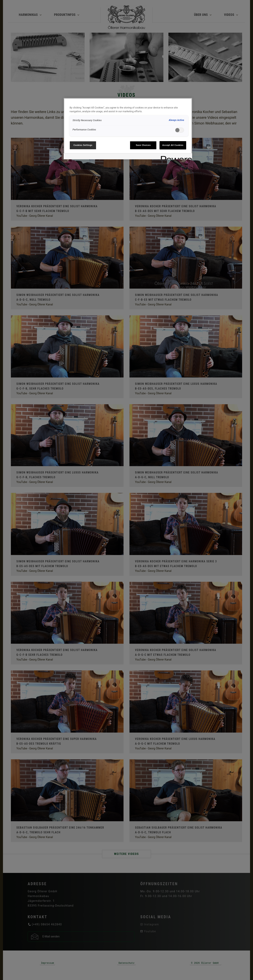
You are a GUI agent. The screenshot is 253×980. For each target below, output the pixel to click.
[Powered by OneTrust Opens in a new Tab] (175, 157)
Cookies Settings (83, 145)
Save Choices (143, 145)
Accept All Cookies (173, 145)
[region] (128, 129)
